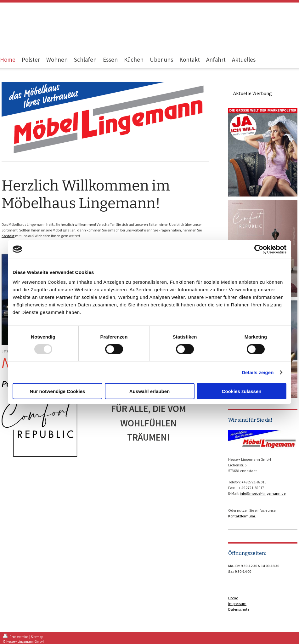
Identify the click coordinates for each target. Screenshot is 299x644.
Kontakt (8, 236)
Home (233, 598)
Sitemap (37, 637)
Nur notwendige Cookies (58, 391)
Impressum (237, 604)
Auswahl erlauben (149, 391)
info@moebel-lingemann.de (263, 493)
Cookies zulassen (242, 391)
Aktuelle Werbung (253, 93)
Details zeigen (258, 372)
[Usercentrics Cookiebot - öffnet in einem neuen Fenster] (259, 249)
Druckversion (16, 637)
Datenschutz (239, 609)
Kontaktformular (242, 516)
